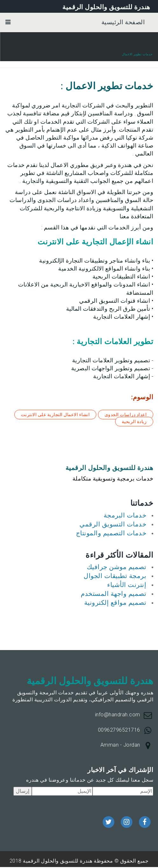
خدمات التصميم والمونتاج (111, 533)
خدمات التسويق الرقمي (113, 524)
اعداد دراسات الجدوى (126, 415)
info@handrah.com (118, 715)
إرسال (23, 791)
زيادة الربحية (134, 422)
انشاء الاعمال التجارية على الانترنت (55, 415)
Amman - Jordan (120, 745)
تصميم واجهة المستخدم (113, 594)
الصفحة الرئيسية (123, 22)
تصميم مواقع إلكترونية (115, 603)
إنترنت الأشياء (127, 585)
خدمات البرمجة (125, 515)
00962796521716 (119, 730)
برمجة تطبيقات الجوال (115, 576)
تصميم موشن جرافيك (117, 567)
